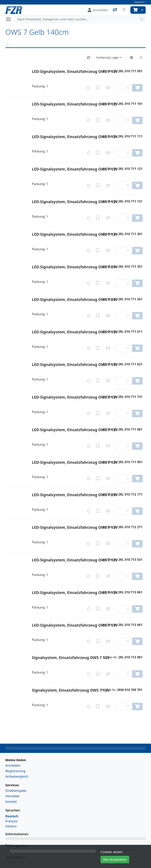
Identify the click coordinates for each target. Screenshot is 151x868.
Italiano (11, 826)
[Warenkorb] (135, 10)
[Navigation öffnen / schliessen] (10, 19)
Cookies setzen (111, 852)
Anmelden (13, 765)
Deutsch (139, 2)
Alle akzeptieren (115, 860)
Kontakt (11, 802)
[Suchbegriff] (76, 19)
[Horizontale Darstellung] (141, 58)
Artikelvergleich (17, 776)
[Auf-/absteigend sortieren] (88, 58)
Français (11, 821)
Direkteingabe (16, 791)
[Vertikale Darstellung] (132, 58)
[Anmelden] (98, 10)
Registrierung (15, 771)
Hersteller (13, 796)
